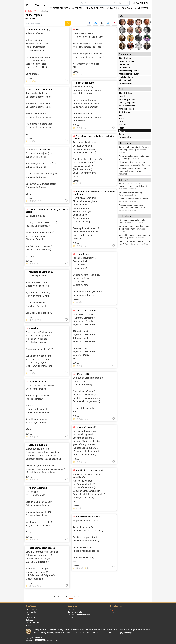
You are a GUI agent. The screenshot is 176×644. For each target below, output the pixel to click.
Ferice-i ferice (82, 374)
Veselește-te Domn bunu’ (41, 272)
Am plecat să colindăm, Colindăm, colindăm (94, 137)
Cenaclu (128, 8)
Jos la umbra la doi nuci (40, 90)
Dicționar (29, 620)
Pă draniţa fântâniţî (38, 488)
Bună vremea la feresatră (88, 517)
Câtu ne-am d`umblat (86, 311)
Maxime (122, 128)
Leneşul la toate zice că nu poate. (133, 199)
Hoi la (78, 30)
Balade (122, 121)
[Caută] (96, 3)
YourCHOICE (40, 640)
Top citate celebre (126, 61)
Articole (29, 625)
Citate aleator (124, 68)
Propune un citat (126, 83)
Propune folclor (125, 137)
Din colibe (33, 328)
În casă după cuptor (85, 83)
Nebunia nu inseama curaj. (130, 192)
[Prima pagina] (55, 597)
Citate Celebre (59, 8)
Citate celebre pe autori (129, 74)
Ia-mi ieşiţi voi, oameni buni (89, 470)
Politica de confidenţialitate (79, 615)
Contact (71, 617)
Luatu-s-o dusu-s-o (38, 445)
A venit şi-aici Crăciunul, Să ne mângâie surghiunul (94, 193)
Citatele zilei (124, 64)
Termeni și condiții (75, 612)
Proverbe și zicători (127, 99)
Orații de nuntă (125, 112)
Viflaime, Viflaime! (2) (39, 30)
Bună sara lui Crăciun (39, 150)
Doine (121, 118)
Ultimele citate (125, 58)
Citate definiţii (125, 80)
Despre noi (72, 609)
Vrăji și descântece (127, 106)
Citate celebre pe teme (129, 71)
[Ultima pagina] (86, 597)
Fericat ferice (82, 254)
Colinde (29, 79)
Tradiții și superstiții (127, 103)
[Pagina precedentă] (59, 597)
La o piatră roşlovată (86, 427)
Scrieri (77, 8)
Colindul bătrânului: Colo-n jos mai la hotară (47, 211)
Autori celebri (95, 8)
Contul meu (141, 3)
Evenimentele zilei (33, 623)
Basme (122, 115)
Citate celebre (31, 609)
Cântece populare (126, 109)
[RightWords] (26, 11)
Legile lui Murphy (126, 77)
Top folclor (123, 96)
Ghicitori (122, 125)
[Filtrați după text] (45, 23)
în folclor (118, 3)
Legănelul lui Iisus (37, 382)
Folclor (113, 8)
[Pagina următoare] (83, 597)
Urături (121, 134)
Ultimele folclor (125, 93)
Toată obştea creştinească (42, 548)
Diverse (143, 8)
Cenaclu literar (31, 617)
